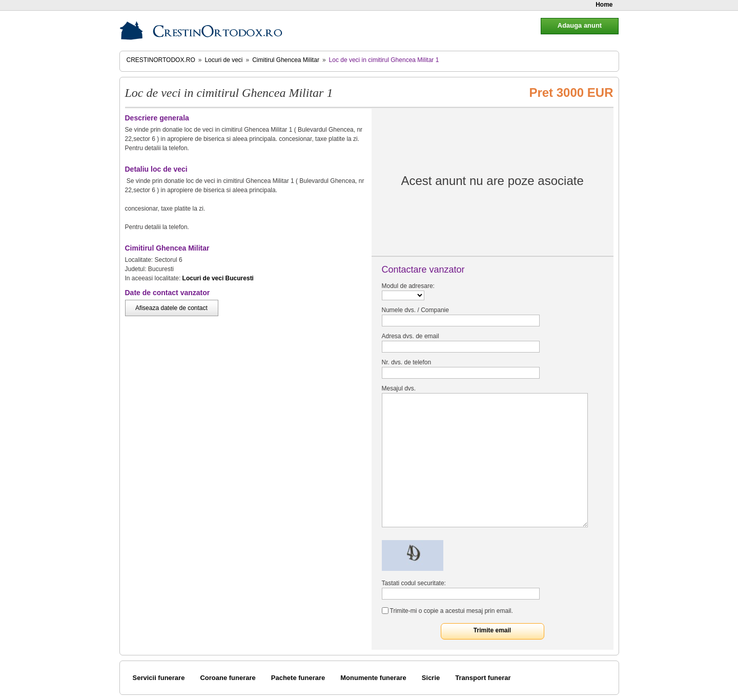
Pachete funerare (298, 678)
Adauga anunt (580, 25)
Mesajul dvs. (399, 388)
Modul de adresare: (408, 286)
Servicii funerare (159, 678)
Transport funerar (483, 678)
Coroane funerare (228, 678)
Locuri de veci (223, 60)
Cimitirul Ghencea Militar (286, 60)
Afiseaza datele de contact (171, 308)
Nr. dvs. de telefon (407, 362)
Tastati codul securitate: (414, 583)
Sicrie (431, 678)
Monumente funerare (373, 678)
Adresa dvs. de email (411, 336)
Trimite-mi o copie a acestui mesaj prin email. (452, 611)
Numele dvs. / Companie (415, 310)
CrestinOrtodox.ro (161, 60)
